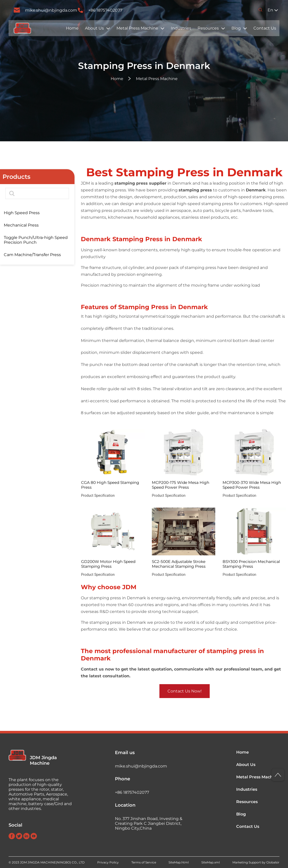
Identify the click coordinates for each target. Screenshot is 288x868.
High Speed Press (22, 213)
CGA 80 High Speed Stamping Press (110, 485)
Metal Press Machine (137, 28)
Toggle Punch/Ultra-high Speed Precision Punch (36, 240)
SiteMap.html (179, 862)
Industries (181, 28)
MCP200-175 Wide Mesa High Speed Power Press (181, 485)
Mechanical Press (21, 225)
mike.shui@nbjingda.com (51, 10)
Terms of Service (144, 862)
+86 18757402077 (105, 10)
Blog (236, 28)
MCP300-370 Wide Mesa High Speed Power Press (252, 485)
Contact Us (265, 28)
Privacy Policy (108, 862)
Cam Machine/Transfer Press (32, 255)
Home (72, 28)
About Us (94, 28)
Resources (208, 28)
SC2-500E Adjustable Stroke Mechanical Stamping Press (179, 564)
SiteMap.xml (211, 862)
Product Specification (98, 495)
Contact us (92, 669)
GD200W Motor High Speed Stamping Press (108, 564)
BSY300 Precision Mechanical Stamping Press (251, 564)
